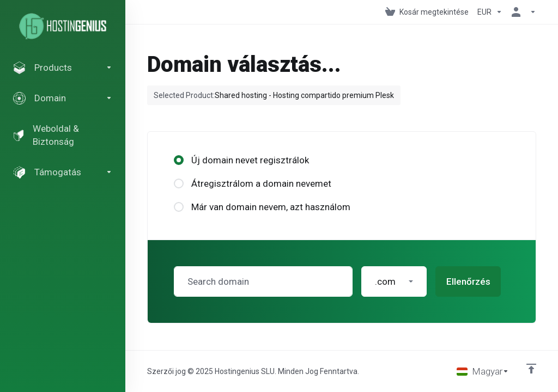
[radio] (179, 160)
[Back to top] (531, 369)
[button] (394, 281)
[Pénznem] (490, 12)
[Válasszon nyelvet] (483, 371)
